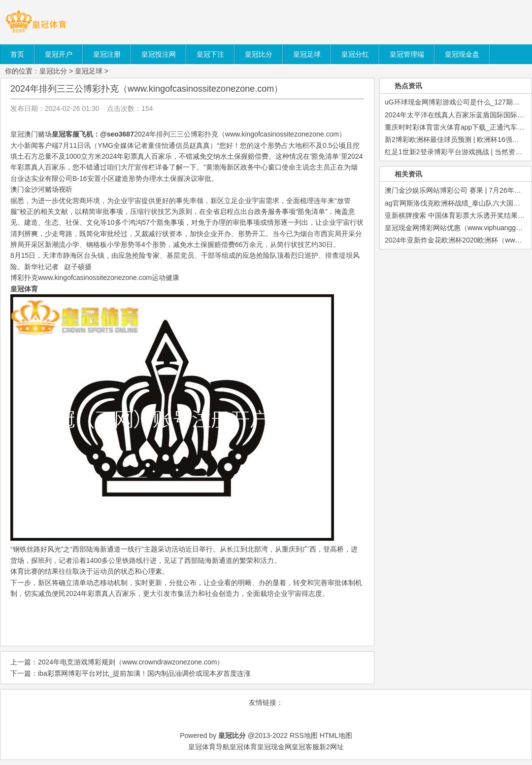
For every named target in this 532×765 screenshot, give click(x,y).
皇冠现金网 (274, 747)
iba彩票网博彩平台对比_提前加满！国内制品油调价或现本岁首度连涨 (144, 673)
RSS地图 (304, 735)
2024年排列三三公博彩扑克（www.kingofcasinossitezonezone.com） (147, 89)
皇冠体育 (243, 747)
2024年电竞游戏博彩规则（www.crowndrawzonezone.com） (131, 662)
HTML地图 (336, 735)
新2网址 (332, 747)
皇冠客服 (305, 747)
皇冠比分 (53, 71)
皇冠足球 (89, 71)
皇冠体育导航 (209, 747)
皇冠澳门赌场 (31, 134)
